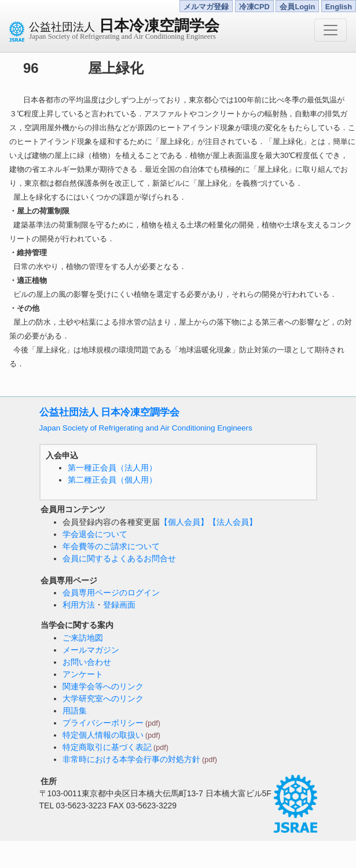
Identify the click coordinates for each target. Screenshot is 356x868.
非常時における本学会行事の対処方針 (131, 759)
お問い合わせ (87, 662)
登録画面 (119, 605)
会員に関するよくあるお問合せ (119, 558)
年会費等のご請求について (111, 546)
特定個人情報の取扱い (103, 735)
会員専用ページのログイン (111, 593)
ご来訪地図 (83, 638)
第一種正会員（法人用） (112, 468)
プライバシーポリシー (103, 723)
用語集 (75, 711)
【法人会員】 (233, 522)
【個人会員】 (184, 522)
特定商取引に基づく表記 (107, 747)
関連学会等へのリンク (103, 686)
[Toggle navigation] (331, 30)
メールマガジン (91, 650)
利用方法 (79, 605)
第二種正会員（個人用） (112, 480)
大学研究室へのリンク (103, 698)
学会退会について (95, 534)
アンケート (83, 674)
